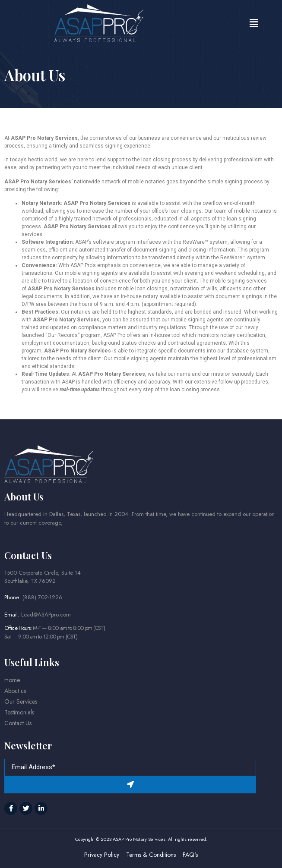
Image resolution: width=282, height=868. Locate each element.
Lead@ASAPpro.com (46, 615)
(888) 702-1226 (42, 597)
